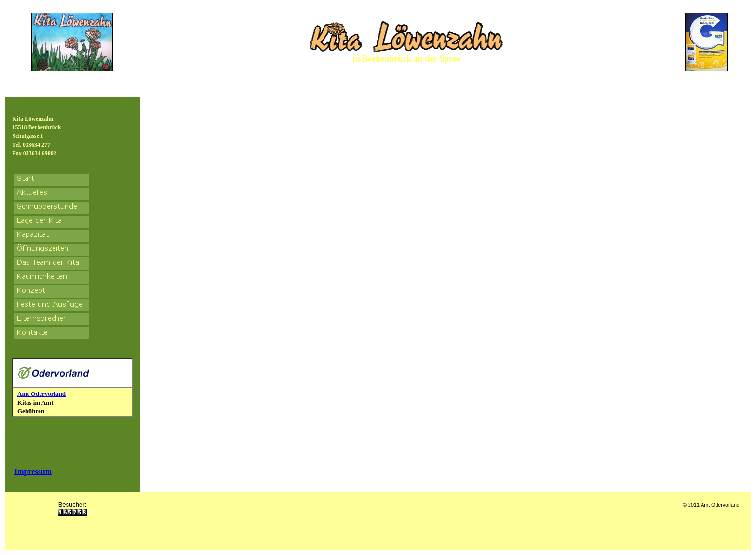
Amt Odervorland (41, 394)
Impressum (33, 471)
